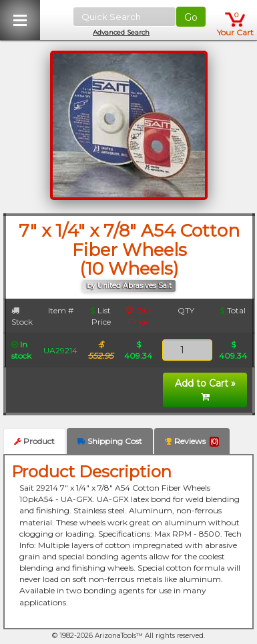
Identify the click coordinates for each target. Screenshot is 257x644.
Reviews (192, 441)
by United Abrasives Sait (129, 286)
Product (34, 441)
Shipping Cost (110, 441)
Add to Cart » (205, 389)
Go (191, 17)
